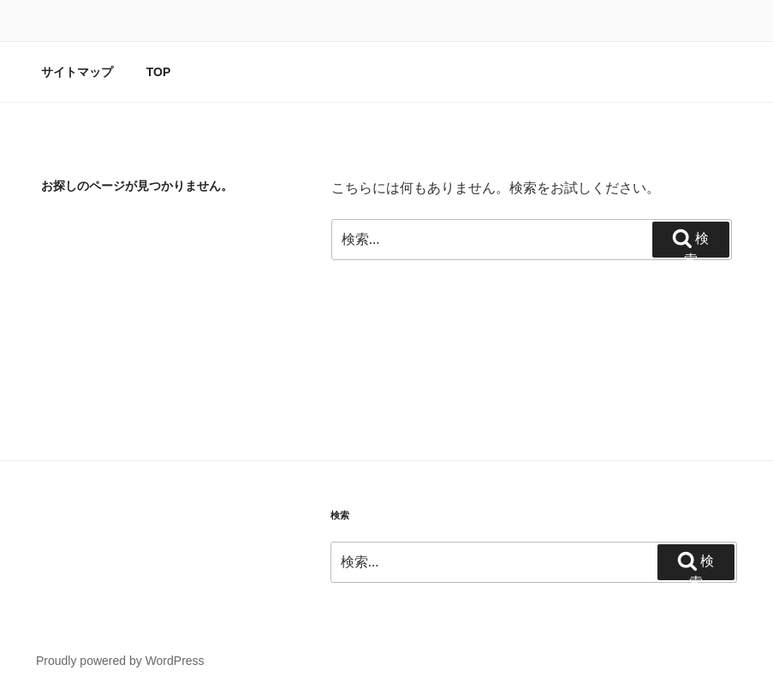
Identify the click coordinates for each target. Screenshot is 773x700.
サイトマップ (77, 72)
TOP (159, 72)
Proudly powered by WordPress (120, 661)
